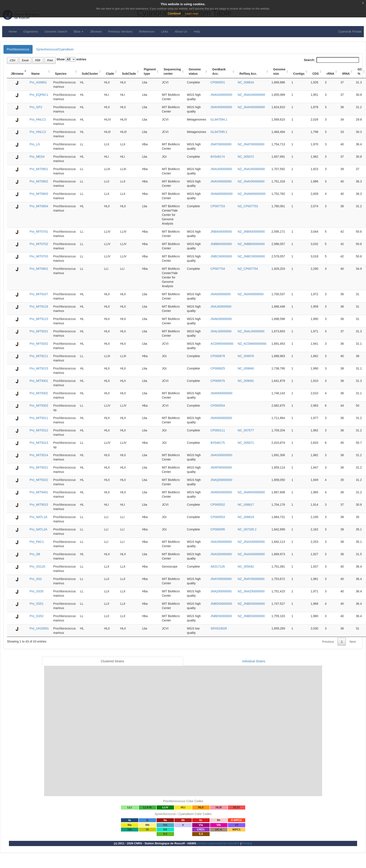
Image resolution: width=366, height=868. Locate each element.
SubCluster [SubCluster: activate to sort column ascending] (90, 74)
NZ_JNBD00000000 (251, 604)
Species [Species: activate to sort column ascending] (61, 74)
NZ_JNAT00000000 (251, 144)
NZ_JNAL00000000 (251, 331)
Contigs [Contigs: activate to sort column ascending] (299, 74)
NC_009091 (246, 381)
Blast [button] (79, 31)
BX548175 (218, 443)
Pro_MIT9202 (39, 344)
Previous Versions (120, 31)
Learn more (192, 14)
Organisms (31, 31)
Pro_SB (35, 554)
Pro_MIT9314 (39, 455)
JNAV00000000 (221, 181)
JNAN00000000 (221, 418)
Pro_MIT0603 (39, 194)
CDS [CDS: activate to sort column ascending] (316, 74)
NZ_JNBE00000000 (251, 616)
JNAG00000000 (221, 95)
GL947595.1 (219, 132)
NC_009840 (246, 368)
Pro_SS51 (36, 604)
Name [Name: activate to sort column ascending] (35, 74)
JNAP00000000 (221, 467)
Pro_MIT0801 (39, 269)
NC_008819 (246, 517)
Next (353, 642)
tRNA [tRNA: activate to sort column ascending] (346, 74)
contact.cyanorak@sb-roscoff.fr (218, 843)
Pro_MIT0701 (39, 232)
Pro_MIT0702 (39, 244)
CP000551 (218, 82)
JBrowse (96, 31)
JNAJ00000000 (221, 306)
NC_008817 (246, 505)
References (147, 31)
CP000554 (218, 406)
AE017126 (218, 567)
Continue (174, 13)
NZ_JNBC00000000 (251, 256)
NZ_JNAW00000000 (252, 194)
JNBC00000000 (221, 256)
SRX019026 (219, 628)
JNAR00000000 (221, 492)
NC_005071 (246, 443)
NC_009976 (246, 356)
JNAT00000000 (221, 144)
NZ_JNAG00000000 (251, 95)
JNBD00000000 (221, 604)
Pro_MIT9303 (39, 406)
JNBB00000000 (221, 244)
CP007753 (218, 206)
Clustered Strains (112, 661)
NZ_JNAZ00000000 (251, 591)
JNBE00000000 (221, 616)
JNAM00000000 (221, 393)
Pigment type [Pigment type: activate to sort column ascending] (150, 71)
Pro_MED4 (37, 157)
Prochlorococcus (18, 49)
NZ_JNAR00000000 (251, 492)
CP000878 (218, 356)
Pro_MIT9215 (39, 368)
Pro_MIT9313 (39, 443)
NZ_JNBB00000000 (251, 244)
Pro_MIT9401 (39, 492)
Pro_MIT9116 (39, 306)
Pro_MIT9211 (39, 356)
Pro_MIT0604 (39, 206)
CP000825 (218, 368)
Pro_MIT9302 (39, 393)
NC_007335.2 (247, 529)
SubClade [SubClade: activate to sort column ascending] (129, 74)
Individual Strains (254, 661)
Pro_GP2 (36, 107)
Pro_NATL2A (38, 529)
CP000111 (218, 430)
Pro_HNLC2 (38, 132)
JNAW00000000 (221, 194)
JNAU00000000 (221, 169)
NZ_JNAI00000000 (251, 294)
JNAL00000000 (221, 331)
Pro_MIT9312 (39, 430)
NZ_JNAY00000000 (251, 579)
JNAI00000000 (221, 294)
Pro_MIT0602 (39, 181)
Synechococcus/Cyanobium (55, 49)
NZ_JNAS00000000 (251, 554)
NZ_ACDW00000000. (252, 344)
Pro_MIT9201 (39, 331)
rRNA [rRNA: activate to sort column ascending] (330, 74)
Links (165, 31)
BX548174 (218, 157)
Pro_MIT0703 (39, 256)
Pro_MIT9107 (39, 294)
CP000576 (218, 381)
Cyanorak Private (350, 31)
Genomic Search (56, 31)
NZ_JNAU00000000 (251, 169)
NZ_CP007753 (248, 206)
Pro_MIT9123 (39, 319)
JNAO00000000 (221, 455)
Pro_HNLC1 (38, 119)
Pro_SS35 (36, 591)
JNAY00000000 (221, 579)
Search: (331, 60)
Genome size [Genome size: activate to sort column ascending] (279, 71)
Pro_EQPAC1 (39, 95)
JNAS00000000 (221, 554)
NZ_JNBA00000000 (251, 232)
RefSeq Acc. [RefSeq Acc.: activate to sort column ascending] (248, 74)
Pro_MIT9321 (39, 467)
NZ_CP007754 (248, 269)
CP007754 (218, 269)
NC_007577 (246, 430)
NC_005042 (246, 567)
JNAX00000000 (221, 542)
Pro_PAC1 (37, 542)
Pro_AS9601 (38, 82)
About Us (181, 31)
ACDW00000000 (222, 344)
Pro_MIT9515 (39, 505)
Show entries (71, 59)
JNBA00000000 (221, 232)
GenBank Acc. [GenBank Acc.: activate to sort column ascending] (219, 71)
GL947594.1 (219, 119)
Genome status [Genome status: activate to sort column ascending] (195, 71)
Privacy (247, 843)
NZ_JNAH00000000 (251, 107)
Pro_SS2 (36, 579)
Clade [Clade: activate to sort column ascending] (110, 74)
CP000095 (218, 529)
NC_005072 (246, 157)
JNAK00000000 (221, 319)
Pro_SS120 (37, 567)
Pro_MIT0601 (39, 169)
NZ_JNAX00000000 (251, 542)
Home (13, 31)
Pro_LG (35, 144)
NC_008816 (246, 82)
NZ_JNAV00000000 (251, 181)
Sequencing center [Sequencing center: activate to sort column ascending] (172, 71)
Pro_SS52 (36, 616)
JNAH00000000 (221, 107)
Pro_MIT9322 (39, 480)
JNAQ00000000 (221, 480)
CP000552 (218, 505)
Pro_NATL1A (38, 517)
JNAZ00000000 (221, 591)
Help (197, 31)
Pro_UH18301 (39, 628)
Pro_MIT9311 (39, 418)
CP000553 (218, 517)
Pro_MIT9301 (39, 381)
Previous (328, 642)
